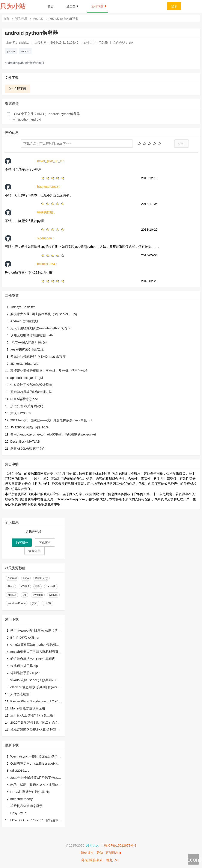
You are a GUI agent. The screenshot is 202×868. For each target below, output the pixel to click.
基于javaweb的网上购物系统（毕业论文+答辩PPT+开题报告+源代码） (35, 631)
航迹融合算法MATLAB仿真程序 (33, 659)
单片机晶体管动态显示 (26, 806)
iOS (38, 587)
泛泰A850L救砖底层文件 (28, 448)
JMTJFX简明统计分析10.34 (30, 427)
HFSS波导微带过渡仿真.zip (30, 792)
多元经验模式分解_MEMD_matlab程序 (38, 356)
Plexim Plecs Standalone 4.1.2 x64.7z (36, 702)
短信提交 (87, 853)
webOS (53, 595)
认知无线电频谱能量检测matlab (33, 335)
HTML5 (25, 587)
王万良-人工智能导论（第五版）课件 (35, 716)
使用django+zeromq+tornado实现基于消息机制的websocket (53, 434)
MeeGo (12, 595)
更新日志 (113, 853)
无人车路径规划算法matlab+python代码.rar (41, 328)
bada (26, 578)
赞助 (100, 853)
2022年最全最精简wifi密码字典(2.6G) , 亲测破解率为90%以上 (35, 778)
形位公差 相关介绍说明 (27, 406)
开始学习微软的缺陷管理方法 (31, 392)
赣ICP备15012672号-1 (120, 845)
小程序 (48, 603)
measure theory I (22, 799)
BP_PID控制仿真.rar (25, 637)
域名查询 (72, 6)
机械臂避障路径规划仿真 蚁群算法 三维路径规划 (35, 730)
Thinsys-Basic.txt (22, 307)
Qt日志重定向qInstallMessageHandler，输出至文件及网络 (36, 764)
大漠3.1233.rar (21, 413)
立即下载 (17, 89)
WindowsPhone (17, 603)
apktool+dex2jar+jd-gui (27, 378)
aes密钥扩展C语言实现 (27, 349)
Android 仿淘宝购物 (24, 321)
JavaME (51, 587)
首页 (51, 6)
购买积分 (22, 543)
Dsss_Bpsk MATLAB (25, 441)
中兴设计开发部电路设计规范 (31, 385)
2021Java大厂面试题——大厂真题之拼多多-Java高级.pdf (51, 420)
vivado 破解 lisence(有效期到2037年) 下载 (35, 680)
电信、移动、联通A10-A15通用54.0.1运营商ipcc (35, 785)
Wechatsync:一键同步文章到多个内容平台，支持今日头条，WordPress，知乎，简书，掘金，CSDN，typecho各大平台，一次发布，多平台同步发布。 (36, 757)
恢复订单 (35, 551)
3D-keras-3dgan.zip (24, 364)
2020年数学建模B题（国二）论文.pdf (36, 723)
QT (25, 595)
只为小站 (13, 6)
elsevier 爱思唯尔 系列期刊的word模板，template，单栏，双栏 (35, 687)
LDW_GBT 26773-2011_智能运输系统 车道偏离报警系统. (36, 820)
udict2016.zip (20, 770)
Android (39, 18)
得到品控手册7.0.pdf (25, 673)
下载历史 (45, 543)
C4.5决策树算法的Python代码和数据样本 (35, 645)
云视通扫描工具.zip (24, 666)
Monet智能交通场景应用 (28, 708)
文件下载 (99, 6)
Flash (11, 587)
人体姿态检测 (20, 694)
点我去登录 (33, 532)
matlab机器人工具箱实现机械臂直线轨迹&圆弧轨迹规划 (36, 652)
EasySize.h (18, 813)
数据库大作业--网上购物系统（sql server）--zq (44, 314)
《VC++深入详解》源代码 (29, 342)
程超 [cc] (113, 860)
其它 (35, 603)
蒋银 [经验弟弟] (92, 860)
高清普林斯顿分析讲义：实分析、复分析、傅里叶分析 (49, 371)
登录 (174, 6)
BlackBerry (41, 578)
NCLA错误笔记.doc (24, 399)
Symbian (38, 595)
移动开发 (22, 18)
